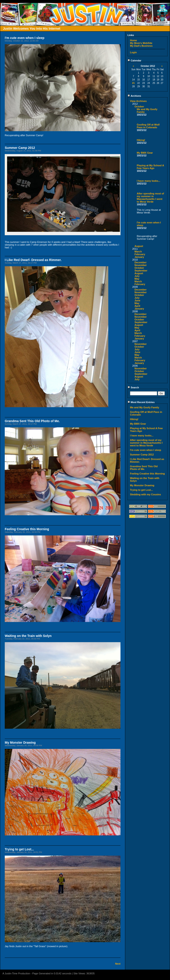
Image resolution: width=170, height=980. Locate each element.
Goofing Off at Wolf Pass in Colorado (148, 126)
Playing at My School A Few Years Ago (150, 167)
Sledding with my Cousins (145, 494)
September (141, 271)
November (141, 265)
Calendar (134, 60)
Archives (134, 96)
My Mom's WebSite (141, 43)
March (138, 252)
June (137, 300)
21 (133, 83)
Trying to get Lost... (141, 490)
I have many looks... (149, 181)
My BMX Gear (145, 153)
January (139, 257)
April (137, 306)
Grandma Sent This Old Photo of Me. (144, 468)
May (137, 279)
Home (133, 40)
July (137, 276)
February (140, 254)
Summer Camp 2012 (142, 455)
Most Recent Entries (141, 402)
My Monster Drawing (142, 485)
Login (133, 52)
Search (133, 387)
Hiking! (141, 140)
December (140, 262)
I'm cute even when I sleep (146, 450)
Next (118, 964)
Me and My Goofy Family (145, 407)
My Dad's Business (141, 46)
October (139, 106)
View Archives (138, 101)
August (139, 246)
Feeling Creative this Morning (147, 474)
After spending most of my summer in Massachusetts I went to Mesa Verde (150, 198)
